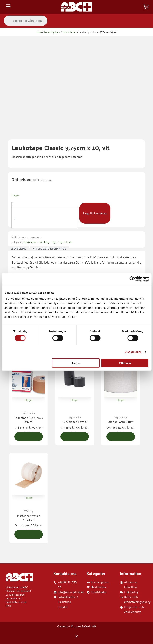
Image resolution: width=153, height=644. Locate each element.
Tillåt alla (125, 363)
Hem (39, 32)
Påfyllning (44, 242)
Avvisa (76, 363)
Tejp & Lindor (66, 242)
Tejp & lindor (69, 32)
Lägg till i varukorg (95, 213)
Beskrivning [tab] (18, 249)
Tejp (54, 242)
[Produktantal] (44, 218)
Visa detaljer (133, 352)
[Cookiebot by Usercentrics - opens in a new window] (132, 279)
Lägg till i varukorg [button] (29, 439)
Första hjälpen (52, 32)
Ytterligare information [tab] (50, 249)
